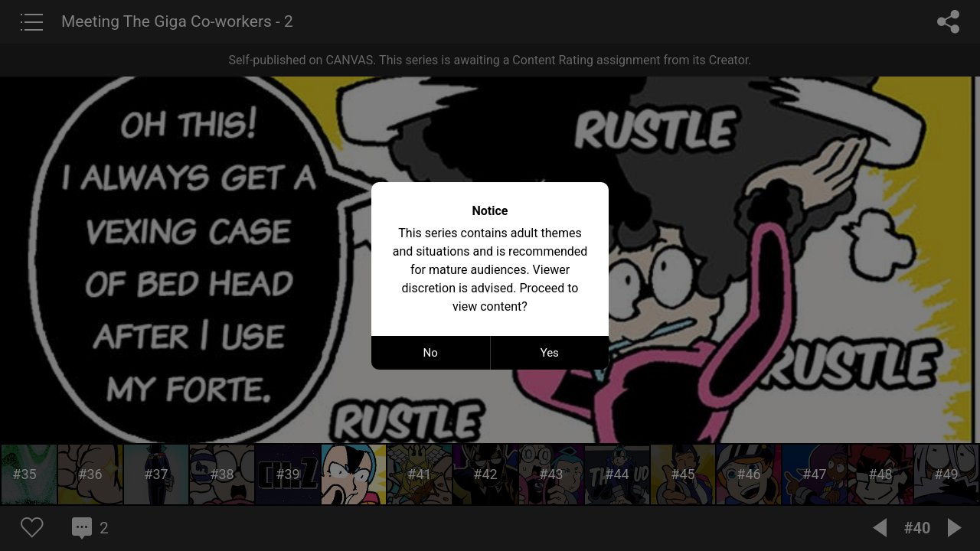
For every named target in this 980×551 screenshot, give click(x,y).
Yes (550, 353)
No (431, 353)
